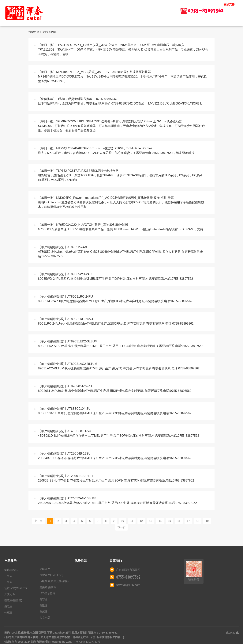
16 (179, 521)
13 (151, 521)
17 (188, 521)
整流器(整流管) (13, 600)
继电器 (8, 606)
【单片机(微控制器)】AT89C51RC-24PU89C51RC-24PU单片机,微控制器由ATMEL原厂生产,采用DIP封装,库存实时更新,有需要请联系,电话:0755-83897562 (115, 299)
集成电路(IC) (12, 570)
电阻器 (43, 605)
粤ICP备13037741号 (88, 642)
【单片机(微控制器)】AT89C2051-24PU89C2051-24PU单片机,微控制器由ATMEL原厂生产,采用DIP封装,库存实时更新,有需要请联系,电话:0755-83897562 (115, 389)
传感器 (8, 612)
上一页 (38, 521)
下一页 (121, 527)
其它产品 (45, 618)
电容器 (43, 599)
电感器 (43, 612)
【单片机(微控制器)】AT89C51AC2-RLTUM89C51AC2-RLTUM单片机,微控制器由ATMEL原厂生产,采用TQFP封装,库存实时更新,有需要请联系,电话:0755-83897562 (119, 366)
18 (198, 521)
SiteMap (232, 633)
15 (170, 521)
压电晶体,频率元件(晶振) (54, 581)
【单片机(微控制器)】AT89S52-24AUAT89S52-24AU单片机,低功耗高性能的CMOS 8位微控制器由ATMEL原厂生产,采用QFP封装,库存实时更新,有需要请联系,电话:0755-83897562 (121, 252)
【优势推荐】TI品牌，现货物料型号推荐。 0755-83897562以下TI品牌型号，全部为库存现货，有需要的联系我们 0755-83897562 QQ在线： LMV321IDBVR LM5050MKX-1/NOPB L (120, 101)
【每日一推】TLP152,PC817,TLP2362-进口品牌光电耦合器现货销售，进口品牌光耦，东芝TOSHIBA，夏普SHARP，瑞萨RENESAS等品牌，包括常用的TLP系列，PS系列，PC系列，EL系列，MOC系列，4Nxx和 (122, 175)
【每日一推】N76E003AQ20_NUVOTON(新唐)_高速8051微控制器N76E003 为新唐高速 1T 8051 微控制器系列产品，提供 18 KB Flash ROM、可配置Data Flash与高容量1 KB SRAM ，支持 (121, 227)
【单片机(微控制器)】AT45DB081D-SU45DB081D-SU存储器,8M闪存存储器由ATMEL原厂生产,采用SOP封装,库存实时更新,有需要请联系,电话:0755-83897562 (119, 433)
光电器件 (45, 569)
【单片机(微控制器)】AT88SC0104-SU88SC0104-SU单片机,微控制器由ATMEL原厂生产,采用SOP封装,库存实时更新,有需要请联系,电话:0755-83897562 (115, 411)
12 (141, 521)
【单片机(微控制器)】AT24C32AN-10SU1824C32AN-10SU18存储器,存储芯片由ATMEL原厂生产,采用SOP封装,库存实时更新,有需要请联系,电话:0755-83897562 (117, 501)
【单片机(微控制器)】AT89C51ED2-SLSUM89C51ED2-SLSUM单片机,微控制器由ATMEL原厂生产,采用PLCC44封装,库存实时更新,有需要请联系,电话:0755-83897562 (121, 344)
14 (160, 521)
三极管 (8, 582)
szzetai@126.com (128, 585)
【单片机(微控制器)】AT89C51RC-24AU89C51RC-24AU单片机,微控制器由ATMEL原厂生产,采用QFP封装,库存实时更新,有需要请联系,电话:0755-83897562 (116, 321)
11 (132, 521)
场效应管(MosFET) (16, 588)
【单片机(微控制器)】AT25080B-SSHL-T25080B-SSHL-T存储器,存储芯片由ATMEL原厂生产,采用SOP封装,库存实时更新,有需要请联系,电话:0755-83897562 (116, 478)
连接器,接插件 (48, 587)
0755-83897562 (128, 577)
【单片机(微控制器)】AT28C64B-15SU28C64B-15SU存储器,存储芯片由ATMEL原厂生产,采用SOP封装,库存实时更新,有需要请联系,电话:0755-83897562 (115, 456)
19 (207, 521)
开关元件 (10, 594)
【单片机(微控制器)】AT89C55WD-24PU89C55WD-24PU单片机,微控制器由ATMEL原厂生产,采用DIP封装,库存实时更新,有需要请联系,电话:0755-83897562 (116, 276)
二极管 (8, 576)
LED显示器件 (47, 593)
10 (122, 521)
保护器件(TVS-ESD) (51, 575)
